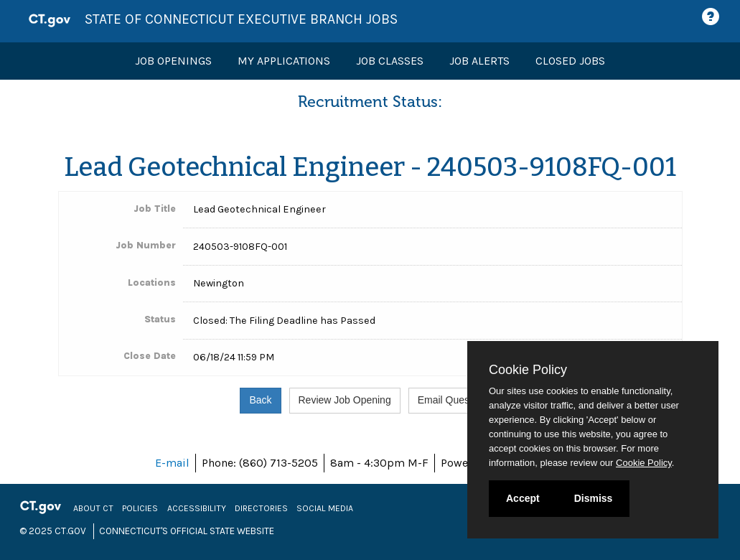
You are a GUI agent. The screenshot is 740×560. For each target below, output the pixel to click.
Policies (140, 508)
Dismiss (594, 498)
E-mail (172, 463)
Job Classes (390, 61)
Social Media (325, 508)
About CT (93, 508)
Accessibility (197, 508)
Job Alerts (479, 61)
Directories (261, 508)
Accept (523, 498)
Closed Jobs (570, 61)
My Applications (284, 61)
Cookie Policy (528, 370)
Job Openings (173, 61)
